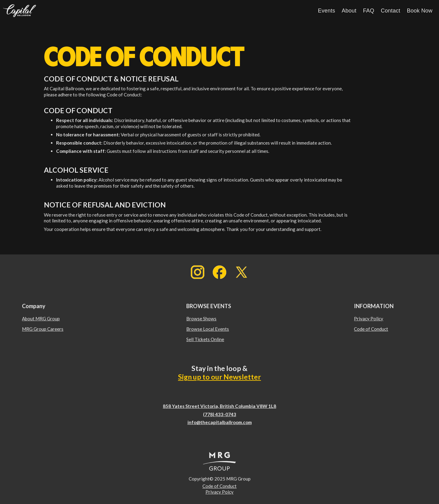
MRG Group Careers (43, 329)
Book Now (419, 11)
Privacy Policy (369, 319)
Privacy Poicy (220, 492)
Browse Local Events (208, 329)
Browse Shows (201, 319)
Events (327, 11)
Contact (391, 11)
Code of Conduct (371, 329)
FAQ (369, 11)
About (349, 11)
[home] (20, 11)
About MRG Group (41, 319)
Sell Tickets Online (205, 339)
